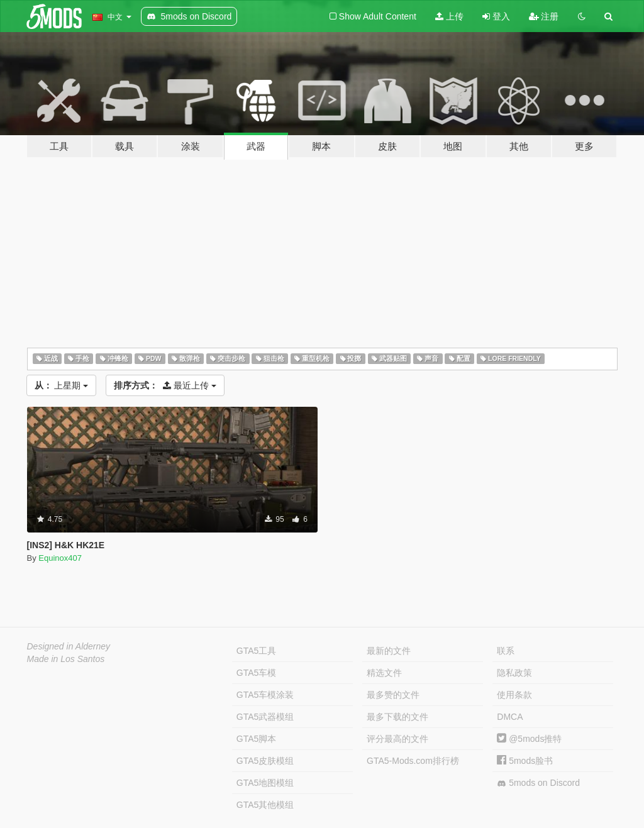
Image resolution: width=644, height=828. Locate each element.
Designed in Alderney (69, 646)
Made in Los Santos (66, 659)
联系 (506, 651)
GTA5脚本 (257, 739)
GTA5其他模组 (265, 805)
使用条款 (514, 695)
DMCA (510, 717)
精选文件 (384, 673)
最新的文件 (389, 651)
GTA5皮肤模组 (265, 761)
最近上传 (165, 385)
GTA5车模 (257, 673)
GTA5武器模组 (265, 717)
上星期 (62, 385)
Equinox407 (60, 558)
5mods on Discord (538, 783)
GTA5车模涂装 (265, 695)
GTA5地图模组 (265, 783)
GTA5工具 (257, 651)
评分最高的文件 (397, 739)
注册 (544, 16)
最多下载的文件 (397, 717)
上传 (449, 16)
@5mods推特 (529, 739)
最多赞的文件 (393, 695)
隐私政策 (514, 673)
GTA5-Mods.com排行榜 (413, 761)
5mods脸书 (525, 761)
